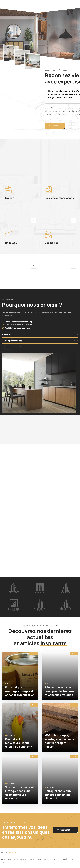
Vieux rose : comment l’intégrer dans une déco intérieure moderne (20, 793)
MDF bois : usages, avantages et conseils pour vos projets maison (59, 741)
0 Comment (11, 684)
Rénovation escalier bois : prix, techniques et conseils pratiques (59, 691)
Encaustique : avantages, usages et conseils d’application (20, 691)
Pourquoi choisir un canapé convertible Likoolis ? (58, 795)
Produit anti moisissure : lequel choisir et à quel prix (19, 743)
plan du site (14, 852)
